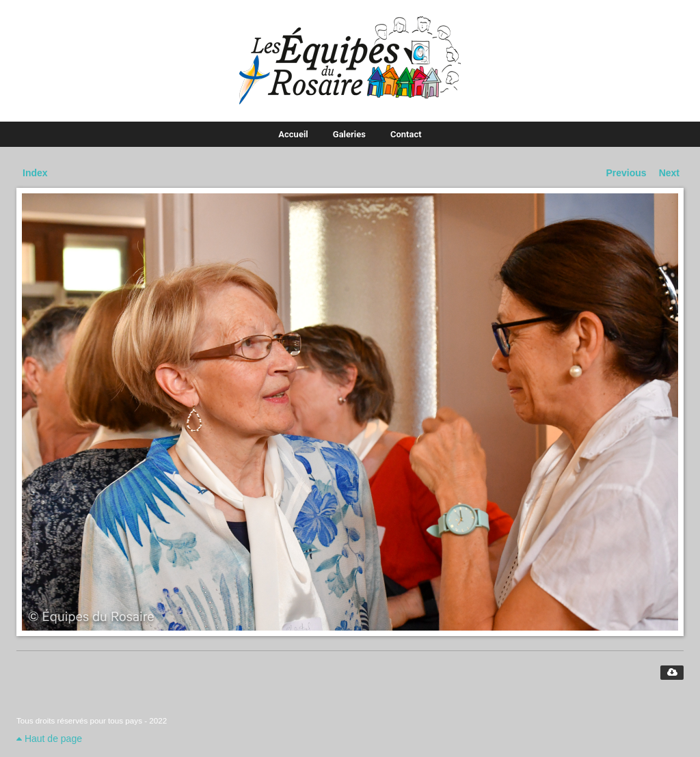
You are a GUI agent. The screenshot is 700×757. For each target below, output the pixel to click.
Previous (627, 173)
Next (669, 173)
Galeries (349, 134)
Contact (406, 134)
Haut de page (49, 739)
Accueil (293, 134)
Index (35, 173)
